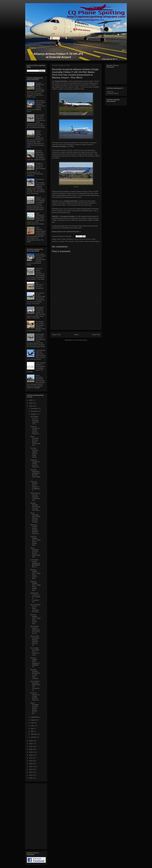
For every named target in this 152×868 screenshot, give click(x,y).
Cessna (76, 239)
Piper (67, 241)
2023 (31, 741)
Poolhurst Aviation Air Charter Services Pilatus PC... (35, 430)
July (32, 723)
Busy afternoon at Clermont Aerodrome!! (40, 285)
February (34, 734)
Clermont (82, 239)
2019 (31, 752)
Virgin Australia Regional (92, 241)
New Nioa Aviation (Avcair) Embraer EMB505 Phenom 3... (35, 529)
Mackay (62, 241)
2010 (31, 778)
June (33, 726)
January (34, 737)
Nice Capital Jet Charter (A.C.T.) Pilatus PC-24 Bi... (35, 652)
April (33, 731)
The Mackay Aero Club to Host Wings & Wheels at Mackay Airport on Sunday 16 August (36, 326)
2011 (31, 775)
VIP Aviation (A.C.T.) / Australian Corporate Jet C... (35, 420)
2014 (31, 767)
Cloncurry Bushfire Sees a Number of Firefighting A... (35, 486)
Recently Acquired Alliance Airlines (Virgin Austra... (34, 453)
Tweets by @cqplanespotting (113, 92)
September (35, 717)
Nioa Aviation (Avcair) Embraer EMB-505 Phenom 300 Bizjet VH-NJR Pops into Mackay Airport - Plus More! (36, 298)
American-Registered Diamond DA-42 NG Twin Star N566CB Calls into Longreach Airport (36, 155)
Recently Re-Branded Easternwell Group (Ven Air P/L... (35, 630)
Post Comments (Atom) (80, 340)
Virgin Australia (79, 241)
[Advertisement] (76, 315)
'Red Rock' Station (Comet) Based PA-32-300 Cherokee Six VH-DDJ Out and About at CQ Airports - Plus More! (36, 274)
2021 (31, 747)
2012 (31, 772)
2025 (31, 403)
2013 (31, 769)
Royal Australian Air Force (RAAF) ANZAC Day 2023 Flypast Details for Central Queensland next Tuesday (36, 219)
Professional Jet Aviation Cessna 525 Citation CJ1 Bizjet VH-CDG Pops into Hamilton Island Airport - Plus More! (36, 313)
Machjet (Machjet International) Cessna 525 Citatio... (35, 507)
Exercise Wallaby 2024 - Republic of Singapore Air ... (35, 662)
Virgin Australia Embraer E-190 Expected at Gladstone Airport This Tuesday (36, 367)
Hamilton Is (55, 241)
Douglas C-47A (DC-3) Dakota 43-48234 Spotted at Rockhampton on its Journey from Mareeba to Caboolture (36, 169)
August (33, 720)
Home (76, 335)
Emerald (88, 239)
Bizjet (64, 239)
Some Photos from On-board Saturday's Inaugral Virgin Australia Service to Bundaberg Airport (36, 106)
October (34, 414)
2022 (31, 744)
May (32, 729)
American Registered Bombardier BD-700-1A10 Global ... (35, 474)
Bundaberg (70, 239)
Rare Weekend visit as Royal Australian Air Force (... (35, 608)
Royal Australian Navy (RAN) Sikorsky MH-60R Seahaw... (35, 517)
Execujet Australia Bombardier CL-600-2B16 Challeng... (35, 674)
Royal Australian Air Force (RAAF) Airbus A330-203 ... (36, 441)
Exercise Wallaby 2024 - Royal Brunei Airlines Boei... (35, 541)
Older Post (96, 335)
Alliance (59, 239)
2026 (31, 400)
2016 (31, 761)
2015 (31, 764)
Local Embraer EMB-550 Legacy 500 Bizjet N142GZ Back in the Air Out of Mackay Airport (36, 355)
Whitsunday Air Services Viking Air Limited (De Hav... (35, 497)
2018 (31, 755)
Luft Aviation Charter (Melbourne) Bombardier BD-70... (35, 563)
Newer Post (56, 335)
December (34, 408)
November (34, 411)
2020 (31, 749)
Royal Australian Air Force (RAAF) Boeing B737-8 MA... (35, 708)
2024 (31, 406)
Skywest (71, 241)
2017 (31, 758)
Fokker (93, 239)
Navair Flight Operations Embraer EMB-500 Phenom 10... (35, 641)
